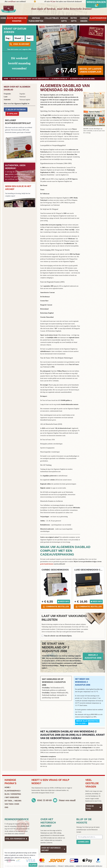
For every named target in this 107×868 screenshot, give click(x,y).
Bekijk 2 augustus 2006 (93, 656)
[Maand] (19, 38)
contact (102, 764)
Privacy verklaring (66, 866)
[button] (94, 100)
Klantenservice (12, 791)
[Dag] (9, 38)
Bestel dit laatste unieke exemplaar (91, 70)
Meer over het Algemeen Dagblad (17, 104)
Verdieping (16, 794)
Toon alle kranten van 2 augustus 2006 (19, 49)
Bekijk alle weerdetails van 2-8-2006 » (87, 722)
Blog (7, 794)
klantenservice (39, 788)
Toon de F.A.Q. (94, 807)
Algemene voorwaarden (46, 866)
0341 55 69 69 (45, 800)
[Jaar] (30, 38)
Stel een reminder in (17, 839)
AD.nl (57, 480)
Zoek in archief (19, 44)
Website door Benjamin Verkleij (89, 866)
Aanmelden (83, 842)
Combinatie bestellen (56, 607)
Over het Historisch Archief (53, 849)
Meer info (64, 602)
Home (7, 787)
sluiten (33, 865)
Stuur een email (67, 800)
